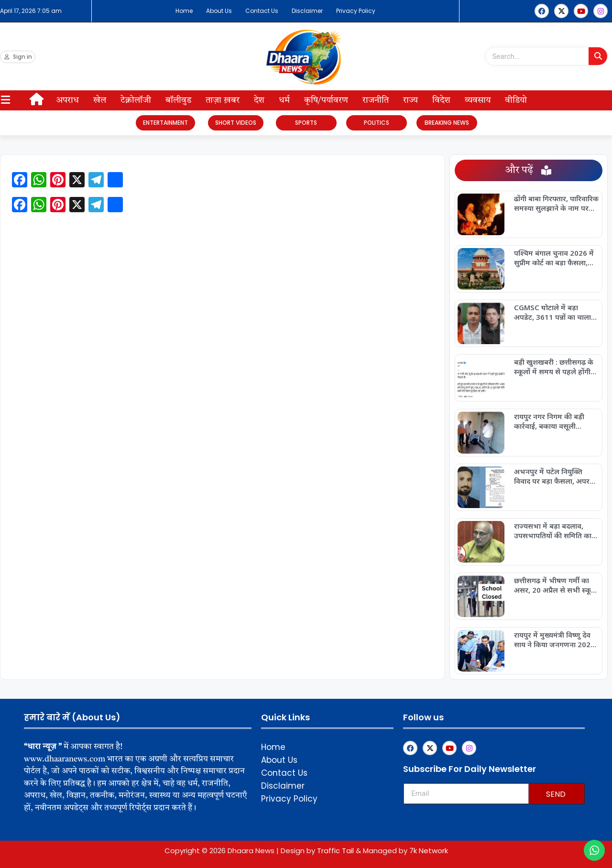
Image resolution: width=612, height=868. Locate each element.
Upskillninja (404, 816)
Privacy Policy (356, 11)
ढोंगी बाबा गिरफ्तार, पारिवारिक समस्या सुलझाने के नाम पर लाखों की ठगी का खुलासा (556, 203)
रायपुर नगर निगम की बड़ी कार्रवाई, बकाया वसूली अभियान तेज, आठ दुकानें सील (556, 421)
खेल (100, 100)
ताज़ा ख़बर (223, 100)
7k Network (429, 851)
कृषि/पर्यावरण (326, 100)
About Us (219, 11)
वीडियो (516, 100)
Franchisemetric (405, 815)
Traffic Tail (335, 851)
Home (184, 11)
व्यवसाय (478, 100)
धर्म (284, 100)
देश (259, 100)
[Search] (598, 56)
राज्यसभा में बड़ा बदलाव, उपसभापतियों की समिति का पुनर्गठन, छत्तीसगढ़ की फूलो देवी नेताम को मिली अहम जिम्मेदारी (553, 531)
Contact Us (262, 11)
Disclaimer (307, 11)
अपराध (67, 100)
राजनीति (376, 100)
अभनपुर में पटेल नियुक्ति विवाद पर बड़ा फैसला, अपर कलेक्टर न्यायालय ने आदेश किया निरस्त (552, 476)
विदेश (441, 100)
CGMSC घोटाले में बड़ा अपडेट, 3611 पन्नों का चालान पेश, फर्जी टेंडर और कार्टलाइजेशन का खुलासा (555, 312)
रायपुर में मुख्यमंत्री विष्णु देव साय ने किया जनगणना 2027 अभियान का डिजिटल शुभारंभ (555, 640)
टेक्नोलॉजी (136, 100)
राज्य (410, 100)
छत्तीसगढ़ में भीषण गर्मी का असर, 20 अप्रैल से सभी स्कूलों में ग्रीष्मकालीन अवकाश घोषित (556, 585)
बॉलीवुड (178, 100)
